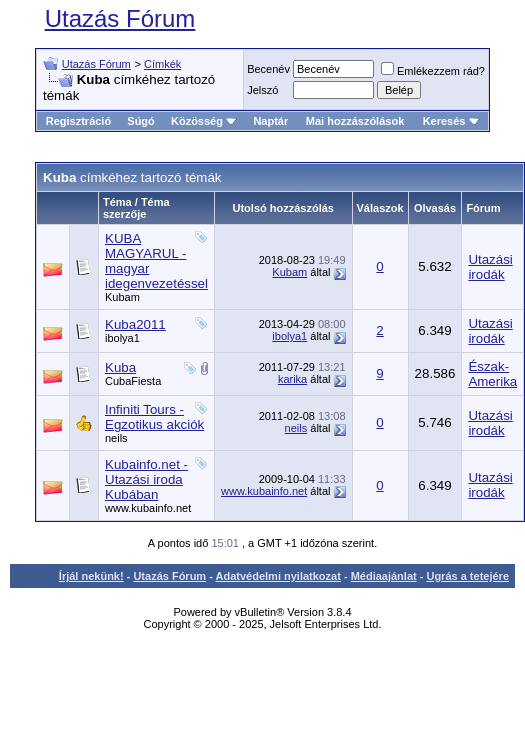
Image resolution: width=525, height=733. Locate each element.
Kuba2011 (135, 324)
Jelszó (262, 90)
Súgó (141, 121)
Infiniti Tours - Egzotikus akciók (154, 417)
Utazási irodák (490, 267)
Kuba (120, 367)
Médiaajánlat (384, 576)
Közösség (204, 121)
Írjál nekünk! (91, 576)
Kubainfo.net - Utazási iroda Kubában (146, 479)
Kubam (122, 297)
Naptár (270, 121)
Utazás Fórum (120, 18)
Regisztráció (78, 121)
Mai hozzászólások (355, 121)
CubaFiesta (133, 381)
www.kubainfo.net (148, 508)
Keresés (451, 121)
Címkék (162, 64)
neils (116, 438)
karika (292, 379)
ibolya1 (122, 338)
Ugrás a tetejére (467, 576)
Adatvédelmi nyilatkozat (278, 576)
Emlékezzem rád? (433, 71)
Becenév (268, 69)
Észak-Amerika (492, 374)
